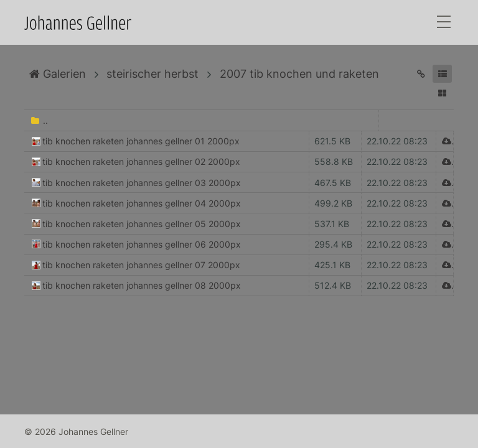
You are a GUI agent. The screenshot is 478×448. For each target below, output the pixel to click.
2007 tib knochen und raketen (299, 74)
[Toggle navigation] (444, 23)
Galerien (58, 74)
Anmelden (11, 437)
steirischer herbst (152, 74)
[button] (442, 74)
